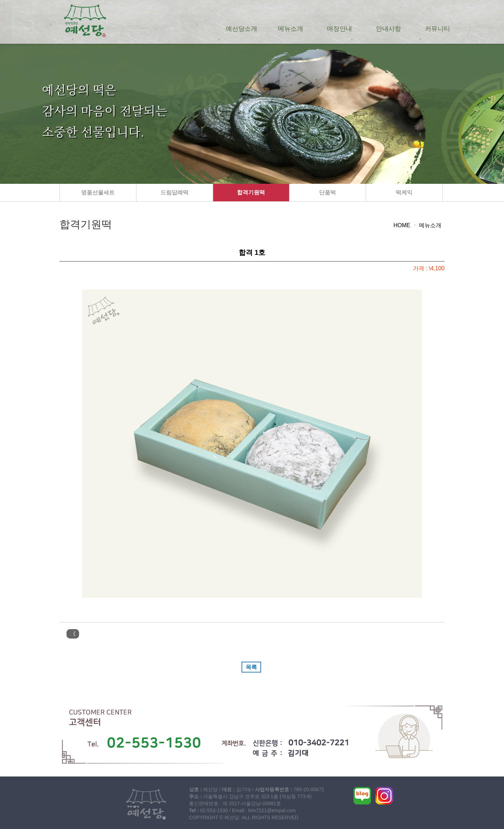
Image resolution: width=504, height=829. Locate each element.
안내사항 (388, 29)
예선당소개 (241, 29)
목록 (251, 667)
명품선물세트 (98, 192)
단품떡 (328, 192)
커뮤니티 (437, 29)
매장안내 (339, 29)
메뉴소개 (290, 29)
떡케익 (404, 192)
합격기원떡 (251, 192)
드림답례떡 (175, 192)
